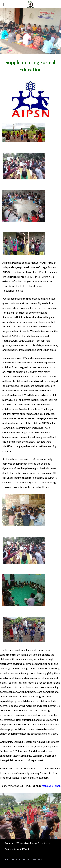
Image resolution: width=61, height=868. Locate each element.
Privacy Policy (12, 859)
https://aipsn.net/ (51, 786)
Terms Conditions (32, 859)
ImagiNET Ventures (25, 849)
